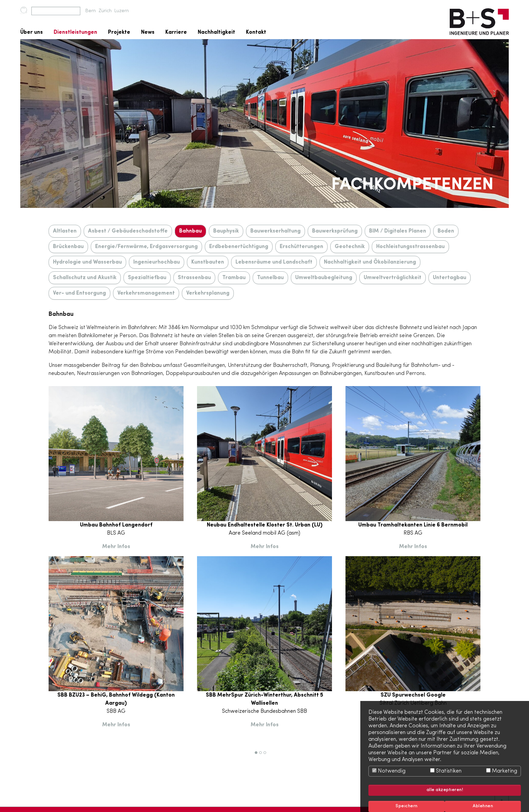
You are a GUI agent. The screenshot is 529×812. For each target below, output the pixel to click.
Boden (446, 231)
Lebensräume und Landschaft (274, 262)
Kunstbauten (208, 262)
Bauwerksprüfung (335, 231)
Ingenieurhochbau (157, 262)
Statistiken (446, 771)
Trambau (234, 278)
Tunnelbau (270, 278)
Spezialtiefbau (147, 278)
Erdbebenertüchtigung (239, 247)
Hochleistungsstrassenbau (410, 247)
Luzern (122, 11)
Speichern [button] (407, 806)
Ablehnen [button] (483, 806)
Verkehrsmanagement (146, 293)
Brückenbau (68, 247)
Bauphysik (226, 231)
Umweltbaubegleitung (324, 278)
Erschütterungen (301, 247)
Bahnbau (190, 231)
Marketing (502, 771)
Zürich (105, 11)
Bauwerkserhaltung (275, 231)
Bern (91, 11)
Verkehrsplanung (208, 293)
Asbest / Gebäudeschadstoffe (128, 231)
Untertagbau (450, 278)
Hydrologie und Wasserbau (87, 262)
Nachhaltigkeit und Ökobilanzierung (370, 262)
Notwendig (389, 771)
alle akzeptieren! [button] (445, 790)
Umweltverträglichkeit (393, 278)
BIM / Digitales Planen (398, 231)
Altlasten (65, 231)
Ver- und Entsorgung (79, 293)
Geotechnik (350, 247)
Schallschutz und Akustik (85, 278)
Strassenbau (194, 278)
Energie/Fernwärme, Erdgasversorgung (146, 247)
